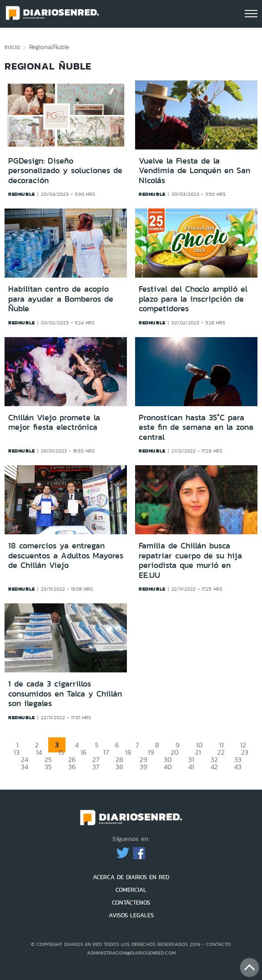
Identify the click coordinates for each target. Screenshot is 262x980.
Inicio (12, 47)
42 (214, 767)
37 (96, 767)
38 (119, 767)
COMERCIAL (131, 890)
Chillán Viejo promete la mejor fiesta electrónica (54, 423)
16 (84, 752)
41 (191, 767)
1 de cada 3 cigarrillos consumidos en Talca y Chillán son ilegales (65, 694)
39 (144, 767)
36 (72, 767)
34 (25, 767)
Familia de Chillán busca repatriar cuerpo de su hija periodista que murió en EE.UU (190, 560)
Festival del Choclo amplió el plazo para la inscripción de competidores (193, 299)
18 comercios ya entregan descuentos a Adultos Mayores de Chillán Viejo (66, 555)
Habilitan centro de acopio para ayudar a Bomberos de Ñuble (61, 299)
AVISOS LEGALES (131, 915)
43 (238, 767)
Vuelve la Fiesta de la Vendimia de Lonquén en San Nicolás (194, 171)
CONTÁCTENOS (131, 903)
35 (48, 767)
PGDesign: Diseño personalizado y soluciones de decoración (65, 171)
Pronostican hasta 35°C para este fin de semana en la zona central (196, 427)
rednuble (22, 194)
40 (168, 767)
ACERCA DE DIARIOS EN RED (131, 877)
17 (106, 752)
